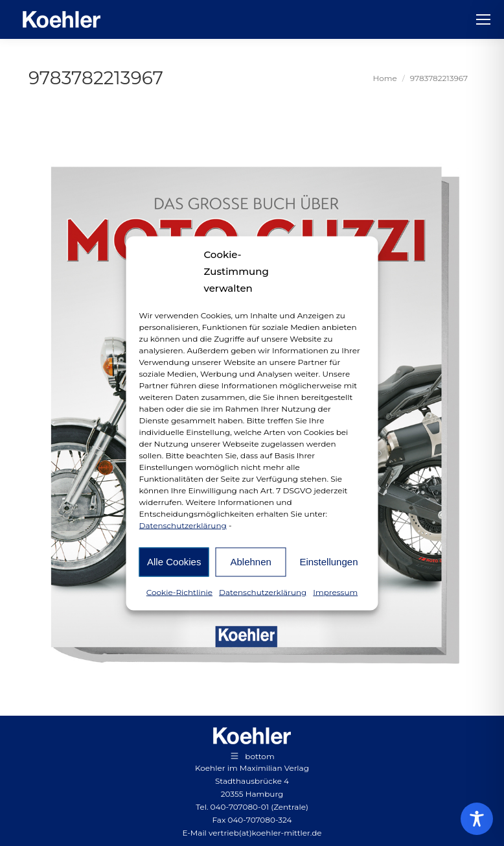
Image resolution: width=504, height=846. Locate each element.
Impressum (335, 592)
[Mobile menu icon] (483, 19)
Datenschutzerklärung (183, 525)
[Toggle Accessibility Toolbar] (477, 819)
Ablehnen (250, 562)
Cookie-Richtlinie (179, 592)
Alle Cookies (174, 562)
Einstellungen (328, 562)
